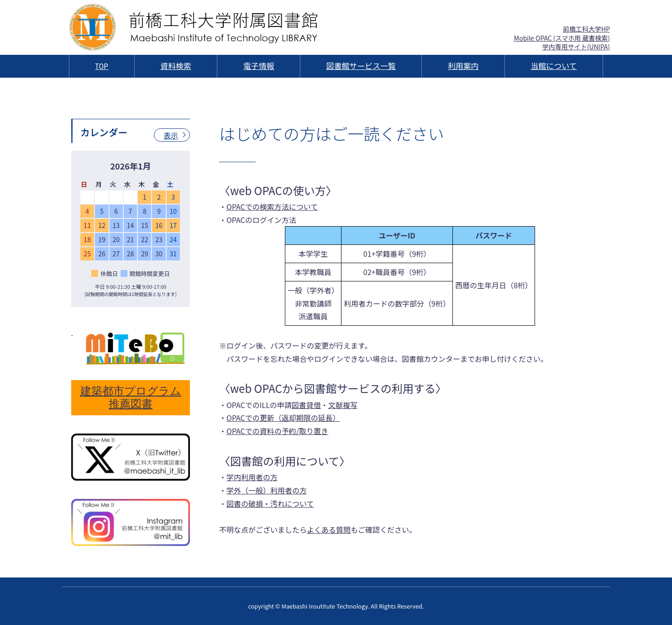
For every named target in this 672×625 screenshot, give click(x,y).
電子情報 (259, 66)
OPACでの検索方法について (272, 207)
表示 (171, 135)
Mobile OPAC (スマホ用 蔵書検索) (562, 38)
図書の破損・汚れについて (270, 503)
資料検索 (176, 66)
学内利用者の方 (252, 477)
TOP (102, 66)
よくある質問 (329, 530)
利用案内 (463, 66)
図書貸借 (306, 405)
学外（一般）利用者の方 (267, 490)
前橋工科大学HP (586, 29)
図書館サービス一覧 (361, 66)
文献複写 (343, 405)
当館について (554, 66)
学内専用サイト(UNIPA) (576, 47)
